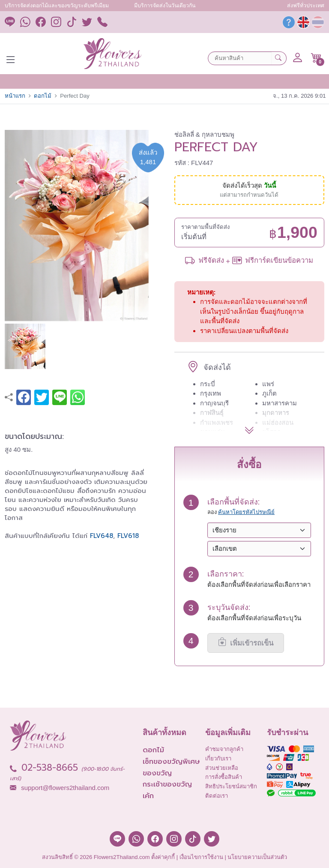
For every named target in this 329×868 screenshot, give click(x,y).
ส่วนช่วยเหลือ (222, 768)
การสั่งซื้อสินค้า (224, 777)
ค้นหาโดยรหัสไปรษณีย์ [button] (246, 512)
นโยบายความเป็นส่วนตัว (257, 857)
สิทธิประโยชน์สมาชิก (231, 786)
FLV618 (128, 536)
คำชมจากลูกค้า (224, 749)
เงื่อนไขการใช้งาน (201, 857)
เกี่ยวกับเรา (218, 758)
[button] (316, 58)
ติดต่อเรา (217, 796)
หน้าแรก (15, 96)
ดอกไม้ (43, 96)
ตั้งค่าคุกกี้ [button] (163, 857)
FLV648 (102, 536)
